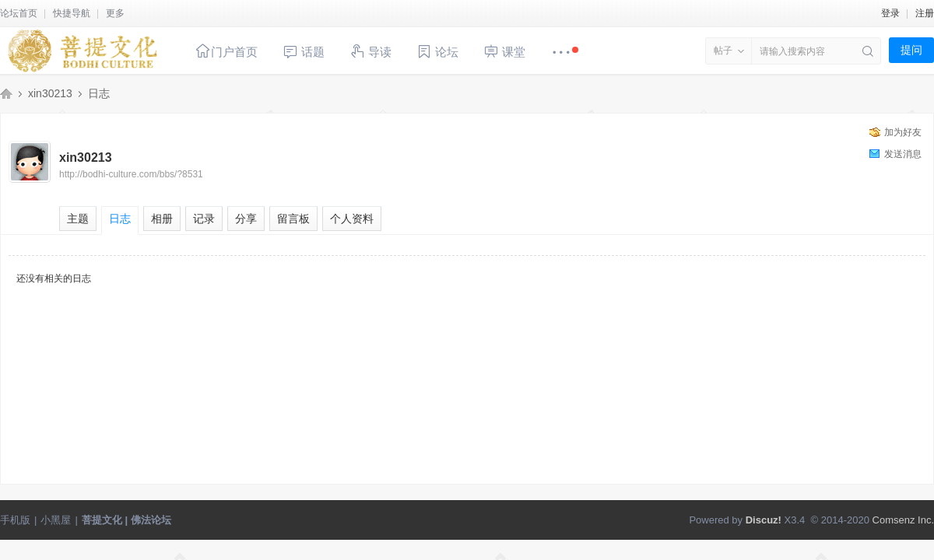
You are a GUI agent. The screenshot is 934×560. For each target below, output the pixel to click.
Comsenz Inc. (903, 520)
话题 (304, 52)
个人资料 (352, 219)
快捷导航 (72, 13)
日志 (99, 93)
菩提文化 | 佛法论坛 (6, 93)
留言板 (293, 219)
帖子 (723, 51)
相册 (162, 219)
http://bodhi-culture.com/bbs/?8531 (131, 174)
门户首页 (226, 51)
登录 (890, 13)
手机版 (15, 520)
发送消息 (903, 154)
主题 (78, 219)
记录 (204, 219)
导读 (370, 51)
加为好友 (903, 132)
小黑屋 (56, 520)
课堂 (504, 51)
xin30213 (50, 93)
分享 (246, 219)
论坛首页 (19, 13)
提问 (911, 50)
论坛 (437, 52)
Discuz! (764, 520)
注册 (925, 13)
